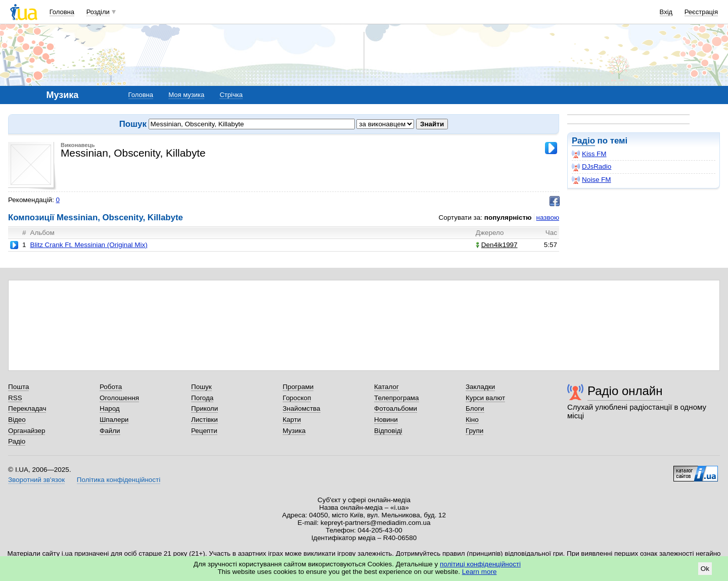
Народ (110, 408)
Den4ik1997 (497, 245)
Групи (474, 431)
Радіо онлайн (625, 391)
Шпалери (114, 420)
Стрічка (231, 95)
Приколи (204, 408)
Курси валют (485, 398)
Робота (111, 387)
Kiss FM (589, 154)
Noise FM (591, 180)
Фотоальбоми (396, 408)
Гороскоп (297, 398)
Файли (110, 431)
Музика (294, 431)
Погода (202, 398)
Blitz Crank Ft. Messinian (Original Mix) (88, 245)
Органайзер (27, 431)
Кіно (472, 420)
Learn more (480, 572)
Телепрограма (397, 398)
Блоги (475, 408)
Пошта (18, 387)
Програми (298, 387)
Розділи (98, 12)
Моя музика (186, 95)
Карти (292, 420)
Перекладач (27, 408)
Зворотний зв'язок (36, 480)
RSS (15, 398)
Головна (62, 12)
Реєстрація (701, 12)
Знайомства (302, 408)
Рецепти (204, 431)
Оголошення (119, 398)
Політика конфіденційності (119, 480)
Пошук (201, 387)
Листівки (204, 420)
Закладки (480, 387)
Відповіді (388, 431)
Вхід (666, 12)
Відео (17, 420)
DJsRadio (591, 167)
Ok (705, 569)
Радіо (583, 141)
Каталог (386, 387)
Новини (386, 420)
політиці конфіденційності (480, 564)
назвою (548, 217)
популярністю (508, 217)
